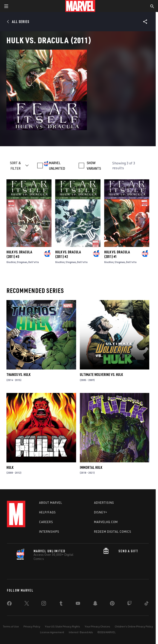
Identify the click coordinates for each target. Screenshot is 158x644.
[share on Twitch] (129, 604)
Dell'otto (34, 262)
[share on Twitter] (27, 604)
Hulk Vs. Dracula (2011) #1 (117, 254)
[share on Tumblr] (61, 604)
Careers (46, 522)
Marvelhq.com (106, 522)
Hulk (10, 467)
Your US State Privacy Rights (62, 626)
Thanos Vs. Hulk (18, 375)
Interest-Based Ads (81, 632)
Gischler (11, 262)
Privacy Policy (32, 626)
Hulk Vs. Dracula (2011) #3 (19, 254)
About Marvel (51, 503)
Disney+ (101, 512)
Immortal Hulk (91, 467)
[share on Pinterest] (112, 604)
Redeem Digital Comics (113, 532)
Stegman (22, 262)
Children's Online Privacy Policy (134, 626)
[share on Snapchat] (95, 604)
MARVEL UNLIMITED (57, 166)
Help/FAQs (47, 512)
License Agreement (52, 632)
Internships (49, 532)
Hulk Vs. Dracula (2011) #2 (68, 254)
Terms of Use (11, 626)
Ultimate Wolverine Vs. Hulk (101, 375)
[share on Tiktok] (147, 604)
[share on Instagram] (44, 604)
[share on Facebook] (9, 604)
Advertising (104, 503)
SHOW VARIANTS (94, 166)
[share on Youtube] (78, 604)
